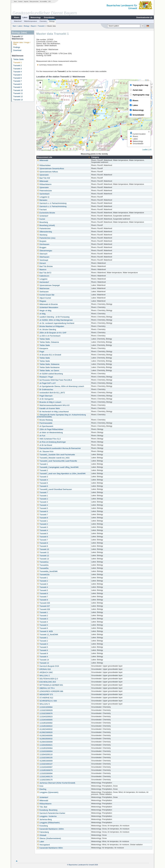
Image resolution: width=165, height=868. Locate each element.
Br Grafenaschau (45, 390)
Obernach (42, 254)
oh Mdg (41, 314)
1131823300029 (45, 710)
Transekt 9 (18, 87)
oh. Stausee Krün (45, 452)
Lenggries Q (43, 197)
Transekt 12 (18, 97)
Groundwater (49, 18)
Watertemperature (31, 21)
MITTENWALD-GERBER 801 (50, 685)
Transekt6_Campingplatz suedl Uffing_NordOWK (58, 467)
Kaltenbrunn (43, 276)
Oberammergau (45, 251)
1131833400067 (45, 767)
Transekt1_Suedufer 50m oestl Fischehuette (56, 455)
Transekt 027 (43, 606)
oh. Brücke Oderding (47, 330)
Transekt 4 (18, 72)
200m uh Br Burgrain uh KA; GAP (52, 333)
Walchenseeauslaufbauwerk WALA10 (53, 405)
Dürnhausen (43, 244)
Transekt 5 (18, 75)
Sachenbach (43, 194)
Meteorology (36, 18)
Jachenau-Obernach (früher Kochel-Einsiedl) (56, 783)
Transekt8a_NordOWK (47, 571)
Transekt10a (43, 575)
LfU (50, 1)
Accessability (43, 1)
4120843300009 (45, 742)
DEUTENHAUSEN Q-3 (47, 679)
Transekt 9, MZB (45, 631)
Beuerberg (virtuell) (46, 225)
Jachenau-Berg (44, 820)
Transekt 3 (18, 69)
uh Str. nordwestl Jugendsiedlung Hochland (56, 323)
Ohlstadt (42, 835)
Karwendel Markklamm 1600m (50, 829)
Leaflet (145, 150)
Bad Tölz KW (43, 178)
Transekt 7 (18, 81)
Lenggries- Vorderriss (47, 816)
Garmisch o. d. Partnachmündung (52, 203)
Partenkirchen (44, 229)
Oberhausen (43, 257)
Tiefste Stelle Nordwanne (48, 367)
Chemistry (43, 21)
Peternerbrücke (44, 191)
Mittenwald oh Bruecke (47, 304)
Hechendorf (43, 282)
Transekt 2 (18, 66)
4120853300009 (45, 761)
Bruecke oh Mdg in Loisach (49, 402)
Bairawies (42, 200)
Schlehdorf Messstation (48, 307)
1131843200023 (45, 717)
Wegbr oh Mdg (44, 311)
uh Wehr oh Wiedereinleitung (50, 433)
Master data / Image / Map (22, 43)
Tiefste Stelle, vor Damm (48, 371)
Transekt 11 (18, 93)
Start (15, 1)
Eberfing (42, 789)
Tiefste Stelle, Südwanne (48, 364)
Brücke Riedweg (45, 420)
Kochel (41, 219)
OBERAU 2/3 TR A (46, 688)
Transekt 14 (43, 660)
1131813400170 (45, 777)
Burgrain (42, 241)
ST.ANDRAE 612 (45, 698)
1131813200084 (45, 707)
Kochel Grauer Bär (46, 295)
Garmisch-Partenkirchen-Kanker (51, 813)
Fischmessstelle (45, 423)
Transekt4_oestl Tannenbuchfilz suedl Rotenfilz (57, 461)
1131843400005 (45, 720)
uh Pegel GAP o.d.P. (46, 383)
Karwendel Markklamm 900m (50, 848)
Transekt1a (43, 562)
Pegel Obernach (45, 396)
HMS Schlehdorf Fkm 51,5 (49, 439)
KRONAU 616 (44, 669)
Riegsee (42, 301)
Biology (52, 21)
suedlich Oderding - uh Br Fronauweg (53, 317)
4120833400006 (45, 736)
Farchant (42, 210)
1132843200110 (45, 755)
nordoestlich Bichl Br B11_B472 (51, 393)
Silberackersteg (44, 232)
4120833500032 (45, 739)
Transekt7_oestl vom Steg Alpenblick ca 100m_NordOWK (61, 474)
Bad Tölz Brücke (45, 266)
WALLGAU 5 (43, 704)
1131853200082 (45, 723)
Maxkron (42, 270)
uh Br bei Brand (45, 445)
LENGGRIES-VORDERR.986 (50, 691)
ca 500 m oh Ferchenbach (49, 336)
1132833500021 (45, 745)
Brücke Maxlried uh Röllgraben (51, 326)
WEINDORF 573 (45, 695)
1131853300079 (45, 770)
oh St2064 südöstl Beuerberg (50, 374)
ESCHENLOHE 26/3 (46, 682)
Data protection (34, 1)
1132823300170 (45, 780)
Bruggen (42, 247)
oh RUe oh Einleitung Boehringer (51, 442)
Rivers (17, 18)
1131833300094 (45, 773)
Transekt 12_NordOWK (48, 635)
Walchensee (43, 289)
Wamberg (42, 235)
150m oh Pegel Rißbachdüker (50, 429)
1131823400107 (45, 764)
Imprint (26, 1)
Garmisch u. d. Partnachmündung (52, 206)
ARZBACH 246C (45, 672)
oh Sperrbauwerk (45, 426)
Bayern (34, 26)
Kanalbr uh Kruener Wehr (48, 408)
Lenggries (42, 279)
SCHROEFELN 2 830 (47, 701)
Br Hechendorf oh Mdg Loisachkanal (53, 412)
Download (17, 50)
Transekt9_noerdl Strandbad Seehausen (54, 489)
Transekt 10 (18, 90)
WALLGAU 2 (43, 676)
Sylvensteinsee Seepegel (48, 285)
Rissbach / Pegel (45, 377)
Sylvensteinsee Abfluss (47, 172)
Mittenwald (43, 160)
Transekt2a (43, 565)
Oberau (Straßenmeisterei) (49, 838)
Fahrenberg (43, 832)
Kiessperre (43, 348)
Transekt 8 (18, 84)
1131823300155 (45, 758)
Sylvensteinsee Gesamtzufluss (51, 169)
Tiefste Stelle (18, 59)
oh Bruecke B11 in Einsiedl (49, 355)
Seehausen (43, 292)
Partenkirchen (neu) (46, 238)
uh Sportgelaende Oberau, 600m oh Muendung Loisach (61, 386)
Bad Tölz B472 (44, 273)
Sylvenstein (43, 175)
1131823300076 (45, 713)
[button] (94, 112)
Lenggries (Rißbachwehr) (48, 823)
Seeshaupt (43, 260)
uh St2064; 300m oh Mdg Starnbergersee (55, 320)
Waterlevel (18, 21)
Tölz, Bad (42, 807)
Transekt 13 (18, 100)
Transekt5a (43, 568)
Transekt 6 (18, 78)
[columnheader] (64, 157)
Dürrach (41, 263)
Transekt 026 (43, 603)
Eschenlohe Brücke (46, 213)
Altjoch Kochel (44, 298)
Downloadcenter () (144, 18)
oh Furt (41, 436)
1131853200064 (45, 748)
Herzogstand (43, 845)
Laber (41, 842)
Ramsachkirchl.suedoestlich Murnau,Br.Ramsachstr (59, 448)
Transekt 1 (42, 26)
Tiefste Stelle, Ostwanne (48, 342)
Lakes (25, 18)
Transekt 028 (43, 609)
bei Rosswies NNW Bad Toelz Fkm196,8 (54, 380)
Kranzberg (42, 826)
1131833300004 (45, 751)
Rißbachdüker (44, 165)
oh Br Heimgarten (45, 399)
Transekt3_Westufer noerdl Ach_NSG (53, 458)
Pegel (41, 352)
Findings (17, 47)
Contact (20, 1)
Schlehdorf (43, 216)
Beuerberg (42, 222)
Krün (40, 786)
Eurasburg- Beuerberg (47, 810)
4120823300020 (45, 732)
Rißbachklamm (44, 184)
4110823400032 (45, 729)
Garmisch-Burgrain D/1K (48, 666)
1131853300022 (45, 726)
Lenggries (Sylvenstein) (48, 792)
